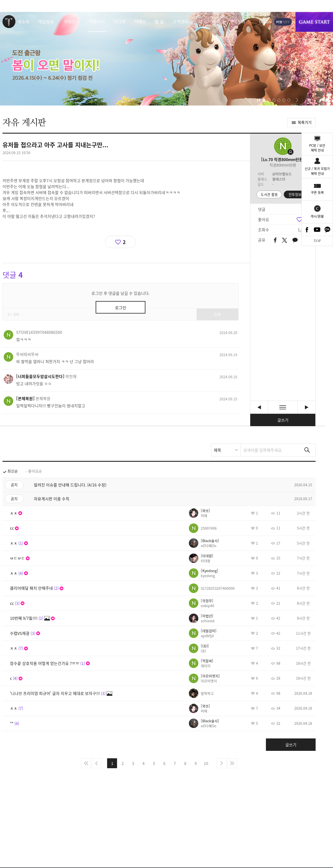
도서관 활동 (269, 194)
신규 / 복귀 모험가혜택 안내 (317, 171)
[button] (250, 100)
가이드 (70, 21)
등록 (217, 314)
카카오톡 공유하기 (295, 240)
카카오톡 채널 (328, 230)
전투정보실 (297, 194)
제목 (217, 450)
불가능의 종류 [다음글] (307, 407)
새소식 (23, 21)
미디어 (120, 21)
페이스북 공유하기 (275, 240)
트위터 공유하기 (284, 240)
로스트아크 (9, 22)
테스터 (239, 21)
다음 (222, 763)
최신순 (13, 471)
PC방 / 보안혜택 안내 (317, 148)
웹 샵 (159, 21)
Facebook (307, 230)
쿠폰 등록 (317, 192)
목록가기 (305, 122)
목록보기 (283, 407)
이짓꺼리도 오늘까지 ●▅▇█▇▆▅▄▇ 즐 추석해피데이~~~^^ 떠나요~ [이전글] (259, 407)
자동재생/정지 (259, 100)
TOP (317, 241)
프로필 (283, 146)
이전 (96, 763)
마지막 (232, 763)
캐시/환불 (317, 216)
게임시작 (314, 22)
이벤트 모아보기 (309, 100)
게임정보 (46, 21)
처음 (86, 763)
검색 (307, 450)
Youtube (317, 230)
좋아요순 (35, 471)
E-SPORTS (211, 21)
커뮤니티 (97, 21)
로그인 (265, 22)
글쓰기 (283, 420)
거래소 (140, 21)
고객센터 (180, 21)
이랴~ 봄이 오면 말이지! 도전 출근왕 (166, 59)
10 (206, 763)
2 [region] (124, 242)
